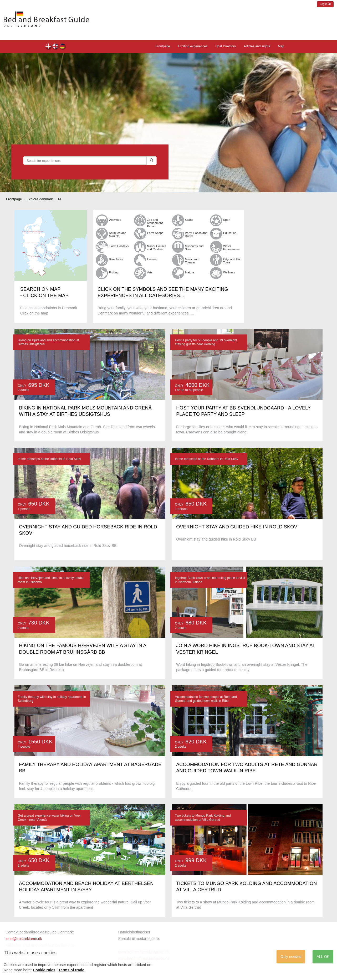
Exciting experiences (193, 46)
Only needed (291, 957)
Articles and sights (257, 46)
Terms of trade (72, 970)
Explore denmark (40, 199)
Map (281, 46)
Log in (325, 4)
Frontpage (163, 46)
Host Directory (226, 46)
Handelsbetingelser (134, 932)
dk (48, 47)
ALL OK (323, 957)
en (56, 47)
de (63, 47)
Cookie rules (44, 970)
